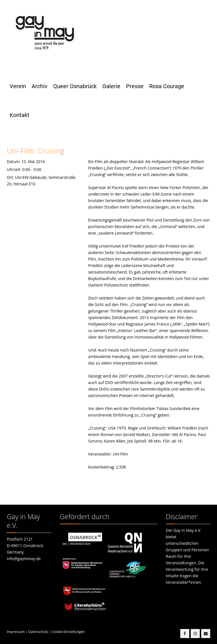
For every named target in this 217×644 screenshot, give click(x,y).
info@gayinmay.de (24, 559)
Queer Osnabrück (75, 86)
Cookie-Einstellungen (68, 632)
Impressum (16, 632)
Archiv (40, 86)
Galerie (111, 86)
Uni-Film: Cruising (35, 151)
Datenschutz (38, 632)
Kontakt (19, 115)
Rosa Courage (167, 86)
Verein (18, 86)
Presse (135, 86)
